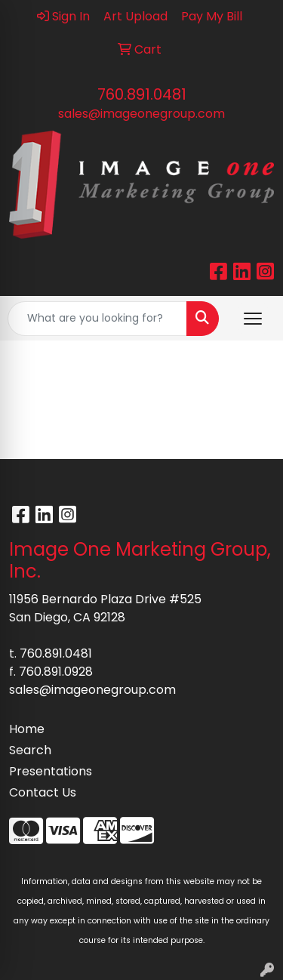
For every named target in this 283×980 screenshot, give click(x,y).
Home (27, 729)
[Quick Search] (97, 319)
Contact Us (43, 792)
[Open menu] (253, 319)
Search (30, 750)
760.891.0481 (142, 94)
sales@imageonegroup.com (141, 114)
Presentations (51, 771)
